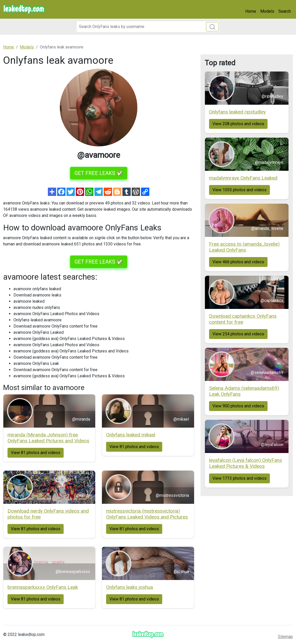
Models (267, 11)
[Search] (148, 27)
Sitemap (285, 637)
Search (285, 11)
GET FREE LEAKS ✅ (99, 173)
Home (251, 11)
